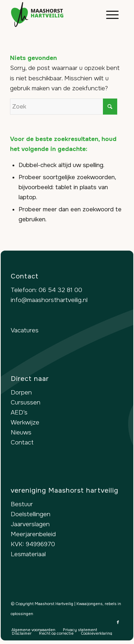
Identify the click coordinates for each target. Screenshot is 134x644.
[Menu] (109, 15)
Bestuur (22, 504)
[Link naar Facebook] (118, 622)
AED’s (19, 412)
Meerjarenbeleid (33, 534)
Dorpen (21, 393)
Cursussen (26, 402)
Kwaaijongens (90, 604)
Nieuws (21, 432)
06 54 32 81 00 (60, 290)
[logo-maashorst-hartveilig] (56, 15)
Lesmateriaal (28, 554)
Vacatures (25, 330)
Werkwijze (25, 422)
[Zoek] (64, 107)
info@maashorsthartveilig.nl (49, 300)
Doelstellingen (31, 514)
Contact (22, 442)
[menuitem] (109, 15)
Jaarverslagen (30, 524)
